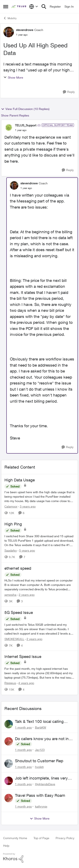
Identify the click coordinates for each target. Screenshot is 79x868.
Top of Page (41, 838)
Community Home (15, 838)
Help (6, 846)
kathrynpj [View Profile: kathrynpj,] (41, 806)
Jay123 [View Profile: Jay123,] (40, 749)
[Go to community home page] (19, 7)
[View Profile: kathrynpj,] (9, 798)
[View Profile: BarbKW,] (9, 724)
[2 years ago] (26, 595)
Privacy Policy (65, 838)
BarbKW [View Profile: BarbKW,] (41, 727)
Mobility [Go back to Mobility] (10, 18)
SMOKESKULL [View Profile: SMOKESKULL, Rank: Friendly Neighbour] (14, 639)
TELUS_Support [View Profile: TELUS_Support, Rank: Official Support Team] (26, 125)
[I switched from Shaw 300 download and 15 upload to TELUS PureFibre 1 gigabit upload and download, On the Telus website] (39, 540)
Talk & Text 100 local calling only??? (39, 722)
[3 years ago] (27, 506)
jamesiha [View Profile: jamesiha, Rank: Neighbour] (10, 595)
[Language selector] (34, 7)
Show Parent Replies (15, 115)
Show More (13, 77)
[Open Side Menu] (6, 7)
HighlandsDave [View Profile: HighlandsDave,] (45, 784)
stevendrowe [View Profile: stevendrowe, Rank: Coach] (25, 30)
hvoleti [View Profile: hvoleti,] (39, 767)
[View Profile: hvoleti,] (9, 764)
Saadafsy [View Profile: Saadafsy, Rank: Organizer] (11, 550)
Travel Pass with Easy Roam (40, 795)
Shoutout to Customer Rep (39, 761)
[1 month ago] (23, 727)
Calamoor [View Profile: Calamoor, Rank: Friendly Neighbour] (11, 506)
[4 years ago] (25, 683)
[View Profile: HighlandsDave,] (9, 781)
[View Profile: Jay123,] (9, 741)
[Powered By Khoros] (39, 858)
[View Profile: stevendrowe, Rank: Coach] (9, 32)
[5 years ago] (26, 550)
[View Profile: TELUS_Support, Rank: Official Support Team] (9, 127)
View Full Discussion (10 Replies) (25, 109)
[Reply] (69, 92)
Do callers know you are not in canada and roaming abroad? (42, 739)
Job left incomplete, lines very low (41, 778)
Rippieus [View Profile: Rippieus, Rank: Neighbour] (10, 683)
